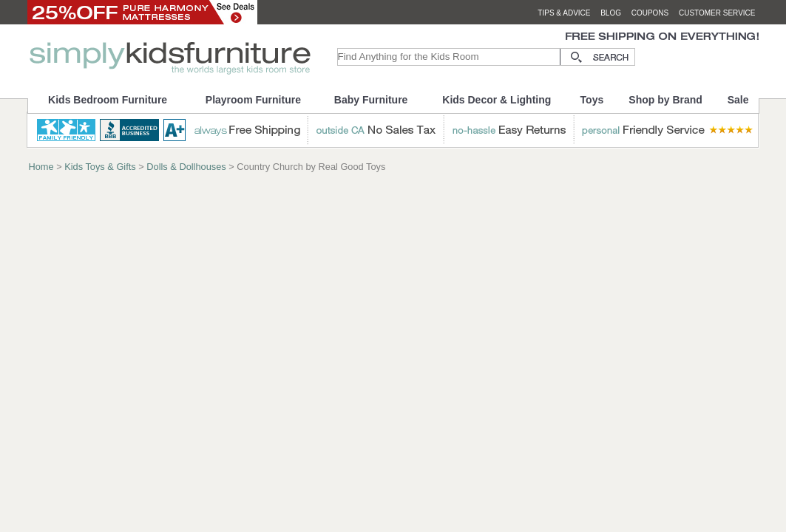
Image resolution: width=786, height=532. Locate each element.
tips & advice (564, 13)
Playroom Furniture (253, 100)
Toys (592, 100)
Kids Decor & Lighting (497, 100)
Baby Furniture (371, 100)
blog (611, 13)
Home (41, 167)
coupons (650, 13)
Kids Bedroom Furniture (108, 100)
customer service (717, 13)
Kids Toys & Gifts (100, 167)
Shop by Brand (665, 100)
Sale (738, 100)
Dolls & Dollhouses (186, 167)
